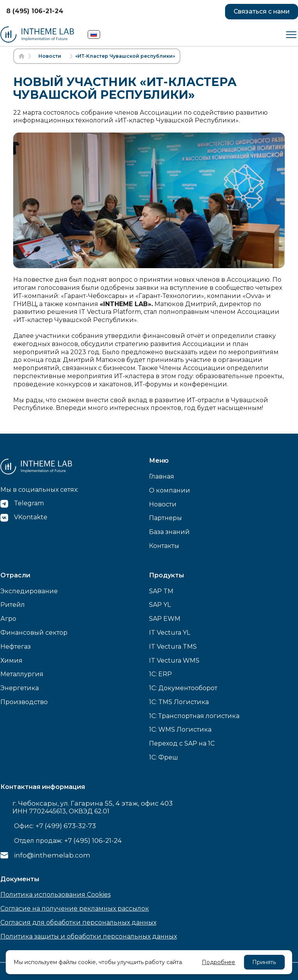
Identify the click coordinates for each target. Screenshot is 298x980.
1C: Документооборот (183, 688)
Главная (162, 476)
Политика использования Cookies (55, 895)
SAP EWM (165, 619)
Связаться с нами (261, 11)
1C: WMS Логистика (180, 729)
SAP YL (160, 605)
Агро (8, 619)
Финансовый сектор (34, 633)
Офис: (55, 826)
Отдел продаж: (68, 840)
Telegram (29, 503)
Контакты (164, 546)
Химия (11, 661)
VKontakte (31, 517)
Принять (264, 962)
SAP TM (161, 591)
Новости (163, 504)
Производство (24, 702)
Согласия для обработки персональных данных (78, 922)
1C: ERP (160, 674)
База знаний (169, 532)
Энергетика (20, 688)
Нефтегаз (16, 647)
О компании (170, 490)
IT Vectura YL (170, 633)
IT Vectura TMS (173, 647)
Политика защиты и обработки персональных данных (89, 936)
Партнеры (165, 518)
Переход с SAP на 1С (182, 743)
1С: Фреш (164, 757)
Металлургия (22, 674)
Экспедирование (29, 591)
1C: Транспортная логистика (194, 716)
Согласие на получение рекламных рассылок (75, 909)
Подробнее (218, 962)
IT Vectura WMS (174, 661)
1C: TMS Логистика (179, 702)
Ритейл (13, 605)
